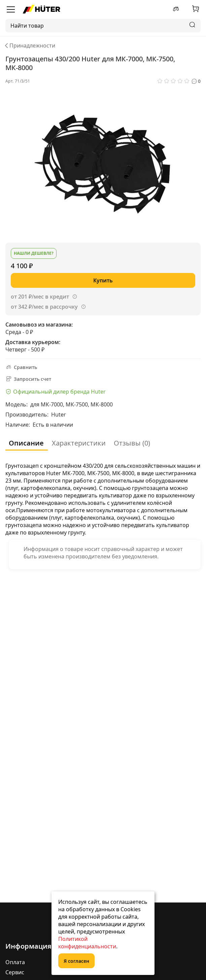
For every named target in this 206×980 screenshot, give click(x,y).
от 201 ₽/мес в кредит (40, 297)
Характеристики (79, 443)
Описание (26, 443)
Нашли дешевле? (34, 253)
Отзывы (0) (132, 443)
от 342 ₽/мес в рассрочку (44, 307)
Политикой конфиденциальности (87, 943)
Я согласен (76, 961)
